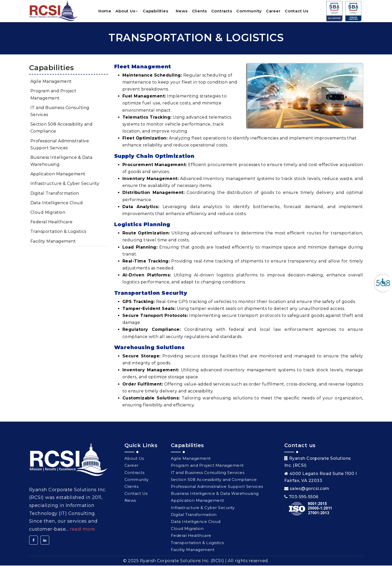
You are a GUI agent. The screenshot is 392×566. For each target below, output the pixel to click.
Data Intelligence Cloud (57, 203)
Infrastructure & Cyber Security (65, 184)
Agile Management (51, 82)
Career (273, 11)
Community (249, 11)
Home (105, 11)
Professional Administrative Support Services (60, 145)
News (182, 11)
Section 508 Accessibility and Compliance (62, 128)
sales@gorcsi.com (310, 489)
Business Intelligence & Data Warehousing (61, 161)
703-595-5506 (304, 497)
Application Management (58, 174)
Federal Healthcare (52, 222)
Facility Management (53, 241)
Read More (83, 529)
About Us (125, 11)
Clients (200, 11)
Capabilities (156, 11)
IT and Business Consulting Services (60, 111)
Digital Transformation (55, 194)
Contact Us (297, 11)
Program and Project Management (53, 95)
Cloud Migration (48, 213)
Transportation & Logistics (58, 232)
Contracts (222, 11)
